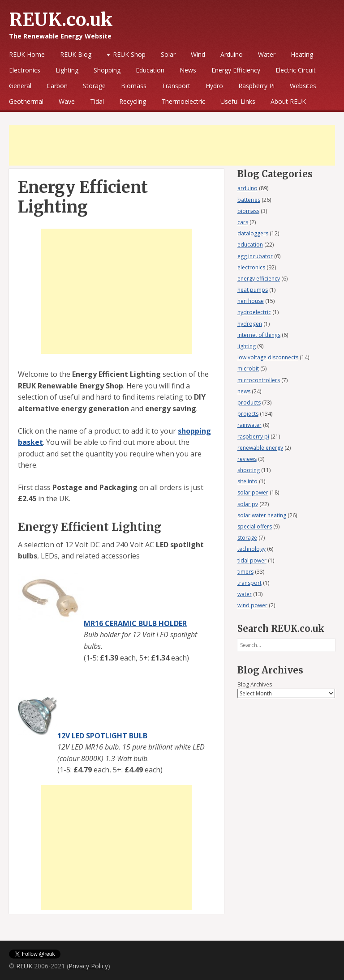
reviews (247, 459)
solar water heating (262, 515)
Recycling (133, 101)
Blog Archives (255, 684)
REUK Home (27, 54)
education (250, 245)
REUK (24, 966)
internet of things (259, 335)
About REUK (288, 101)
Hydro (214, 86)
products (249, 403)
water (245, 594)
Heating (302, 54)
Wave (67, 101)
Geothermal (26, 101)
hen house (251, 301)
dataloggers (253, 233)
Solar (168, 54)
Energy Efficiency (236, 70)
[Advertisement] (172, 145)
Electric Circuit (296, 70)
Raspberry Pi (256, 86)
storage (247, 538)
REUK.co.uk (61, 20)
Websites (303, 86)
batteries (249, 200)
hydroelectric (254, 312)
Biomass (134, 86)
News (188, 70)
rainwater (249, 425)
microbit (248, 369)
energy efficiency (259, 279)
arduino (247, 188)
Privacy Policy (88, 966)
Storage (94, 86)
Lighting (67, 70)
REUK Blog (76, 54)
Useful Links (238, 101)
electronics (251, 267)
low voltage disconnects (268, 357)
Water (267, 54)
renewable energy (260, 448)
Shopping (107, 70)
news (244, 391)
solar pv (248, 504)
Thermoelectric (183, 101)
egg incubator (255, 256)
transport (249, 583)
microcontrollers (259, 380)
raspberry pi (253, 437)
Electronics (25, 70)
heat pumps (253, 290)
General (20, 86)
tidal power (252, 560)
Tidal (97, 101)
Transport (176, 86)
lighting (247, 346)
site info (247, 481)
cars (243, 222)
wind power (252, 605)
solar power (253, 492)
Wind (198, 54)
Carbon (57, 86)
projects (248, 414)
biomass (248, 211)
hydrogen (250, 324)
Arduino (232, 54)
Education (150, 70)
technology (252, 549)
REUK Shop (129, 54)
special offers (255, 526)
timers (245, 572)
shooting (249, 470)
